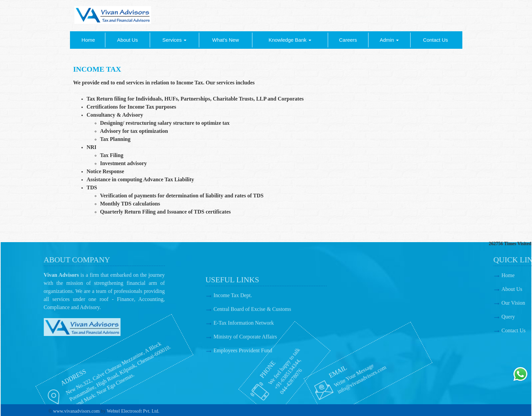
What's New (225, 40)
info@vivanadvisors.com (315, 379)
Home (88, 40)
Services (174, 40)
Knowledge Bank (290, 40)
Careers (348, 40)
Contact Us (435, 40)
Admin (389, 40)
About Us (128, 40)
